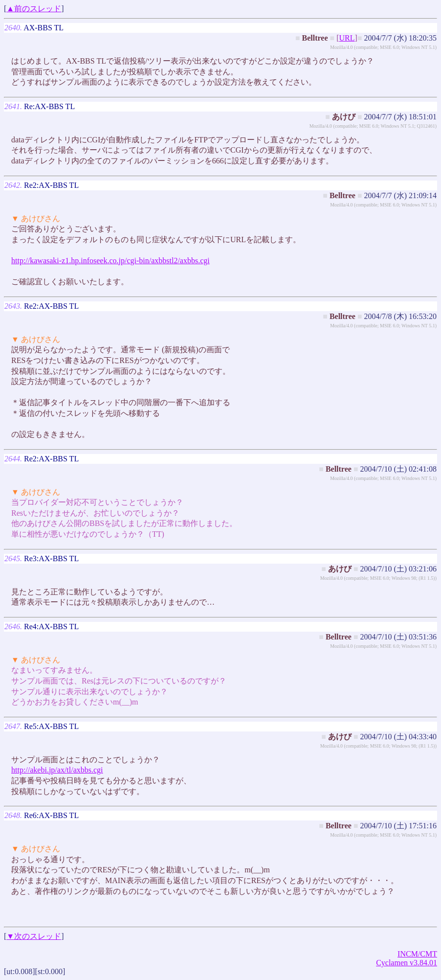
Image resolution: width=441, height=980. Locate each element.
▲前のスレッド (34, 9)
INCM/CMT (417, 954)
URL (347, 38)
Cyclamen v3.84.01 (407, 963)
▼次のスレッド (34, 936)
